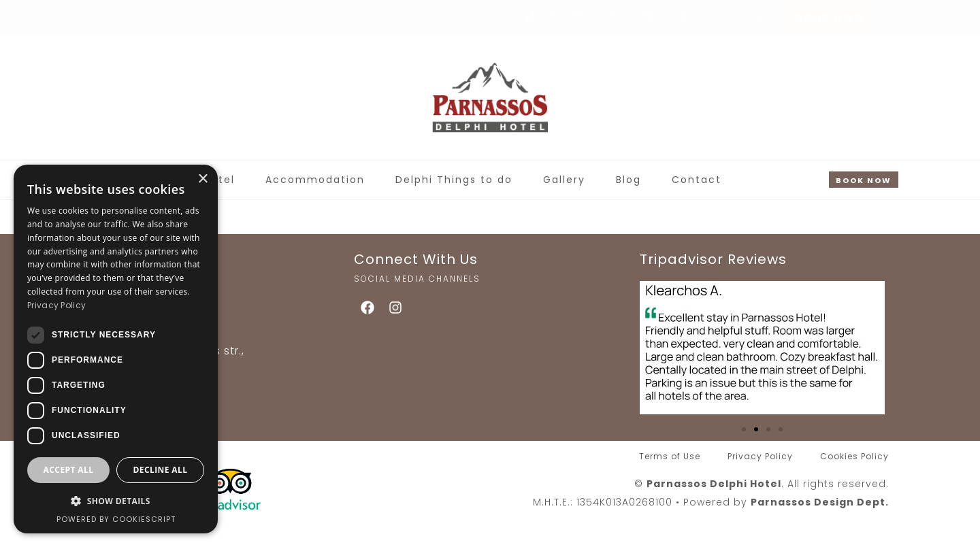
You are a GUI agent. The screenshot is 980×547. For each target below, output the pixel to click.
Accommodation (315, 180)
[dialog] (116, 349)
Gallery (564, 180)
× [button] (202, 179)
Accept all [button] (69, 470)
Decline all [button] (161, 470)
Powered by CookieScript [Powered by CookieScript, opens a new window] (116, 519)
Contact (697, 180)
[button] (744, 429)
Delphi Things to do (454, 180)
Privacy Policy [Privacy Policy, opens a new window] (56, 305)
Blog (628, 180)
